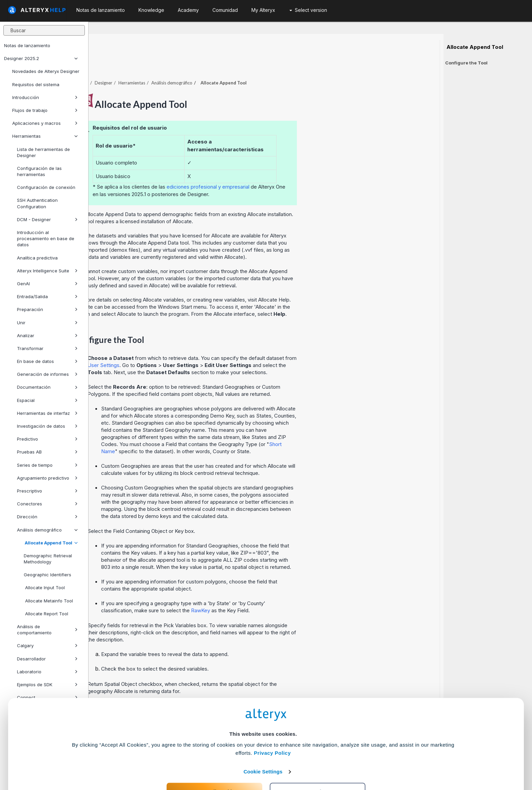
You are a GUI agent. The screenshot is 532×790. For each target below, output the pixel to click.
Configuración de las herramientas (39, 171)
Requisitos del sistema (36, 84)
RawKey (289, 592)
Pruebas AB (47, 452)
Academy (188, 10)
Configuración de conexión (46, 187)
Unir (47, 323)
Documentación (47, 387)
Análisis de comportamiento (47, 630)
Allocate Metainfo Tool (48, 601)
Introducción (45, 97)
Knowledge (151, 10)
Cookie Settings (263, 740)
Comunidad (225, 10)
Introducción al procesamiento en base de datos (46, 238)
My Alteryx (263, 10)
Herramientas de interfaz (47, 413)
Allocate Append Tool (51, 543)
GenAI (47, 284)
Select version (308, 10)
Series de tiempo (47, 465)
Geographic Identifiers (47, 575)
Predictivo (47, 439)
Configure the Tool (466, 63)
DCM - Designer (47, 219)
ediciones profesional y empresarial (297, 168)
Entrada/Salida (47, 296)
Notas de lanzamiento (27, 45)
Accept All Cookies (215, 760)
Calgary (47, 646)
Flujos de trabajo (45, 110)
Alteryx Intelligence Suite (47, 271)
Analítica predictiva (37, 258)
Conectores (47, 504)
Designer (192, 64)
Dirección (47, 517)
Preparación (47, 309)
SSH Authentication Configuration (37, 203)
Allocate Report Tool (46, 614)
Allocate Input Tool (44, 587)
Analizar (47, 335)
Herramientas (45, 136)
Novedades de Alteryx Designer (46, 71)
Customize (318, 760)
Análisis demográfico (47, 530)
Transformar (47, 348)
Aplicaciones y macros (45, 123)
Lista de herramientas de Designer (43, 152)
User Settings (192, 346)
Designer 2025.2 (41, 58)
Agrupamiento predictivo (47, 478)
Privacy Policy (272, 721)
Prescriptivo (47, 491)
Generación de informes (47, 374)
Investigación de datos (47, 426)
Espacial (47, 400)
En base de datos (47, 361)
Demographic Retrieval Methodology (48, 559)
